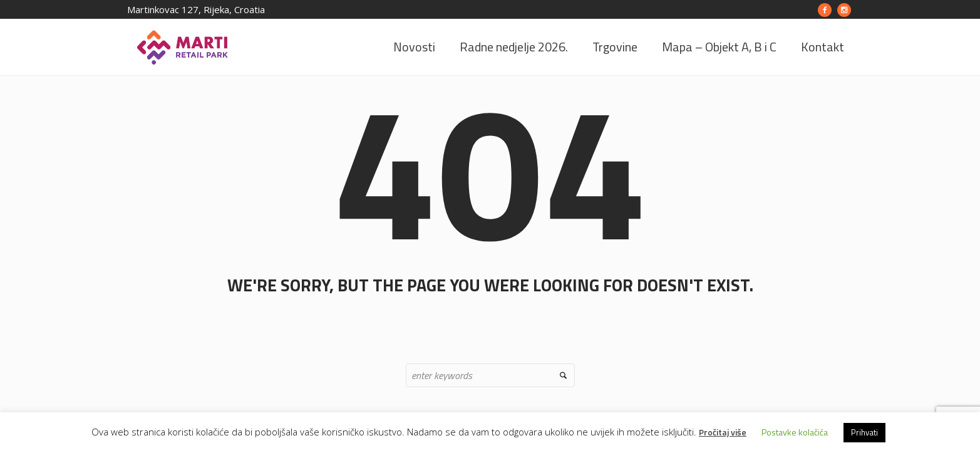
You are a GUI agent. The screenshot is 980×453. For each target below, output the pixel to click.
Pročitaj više (723, 432)
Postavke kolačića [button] (795, 432)
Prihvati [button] (864, 432)
